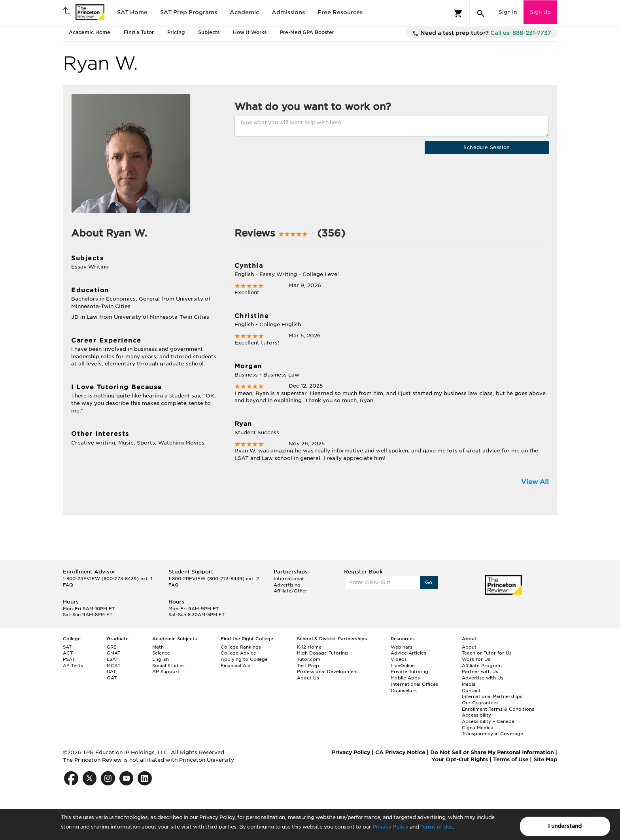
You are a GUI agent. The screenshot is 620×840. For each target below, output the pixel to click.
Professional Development (328, 672)
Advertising (287, 585)
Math (158, 647)
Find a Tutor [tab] (139, 32)
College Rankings (241, 647)
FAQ (68, 585)
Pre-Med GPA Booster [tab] (307, 32)
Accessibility (476, 715)
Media (469, 684)
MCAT (113, 666)
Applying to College (244, 659)
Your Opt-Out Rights (460, 760)
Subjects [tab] (209, 32)
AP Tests (73, 666)
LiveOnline (403, 666)
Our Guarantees (480, 703)
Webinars (402, 647)
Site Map (545, 760)
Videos (399, 659)
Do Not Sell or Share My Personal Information (492, 752)
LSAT (112, 659)
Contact (471, 691)
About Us (308, 678)
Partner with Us (480, 672)
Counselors (404, 691)
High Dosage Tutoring (322, 653)
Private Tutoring (409, 672)
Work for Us (476, 659)
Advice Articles (408, 653)
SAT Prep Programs (189, 12)
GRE (112, 647)
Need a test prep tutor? (482, 33)
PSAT (69, 659)
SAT (67, 647)
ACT (68, 653)
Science (161, 653)
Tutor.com (309, 659)
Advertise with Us (483, 678)
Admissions (288, 12)
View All (535, 482)
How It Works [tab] (250, 32)
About (469, 647)
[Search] (481, 13)
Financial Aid (236, 666)
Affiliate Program (482, 666)
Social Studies (168, 666)
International (288, 579)
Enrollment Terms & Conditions (498, 709)
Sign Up (540, 12)
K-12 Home (309, 647)
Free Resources (340, 12)
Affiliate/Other (290, 591)
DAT (111, 672)
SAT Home (132, 12)
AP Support (166, 672)
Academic (244, 12)
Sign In (508, 12)
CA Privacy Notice (400, 752)
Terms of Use (437, 827)
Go (429, 582)
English (161, 659)
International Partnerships (492, 696)
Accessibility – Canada (488, 721)
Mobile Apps (405, 678)
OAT (112, 678)
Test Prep (308, 666)
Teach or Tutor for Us (487, 653)
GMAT (113, 653)
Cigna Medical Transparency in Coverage (492, 731)
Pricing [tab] (176, 32)
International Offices (414, 684)
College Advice (238, 653)
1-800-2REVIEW (108, 579)
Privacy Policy (390, 827)
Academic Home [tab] (90, 32)
